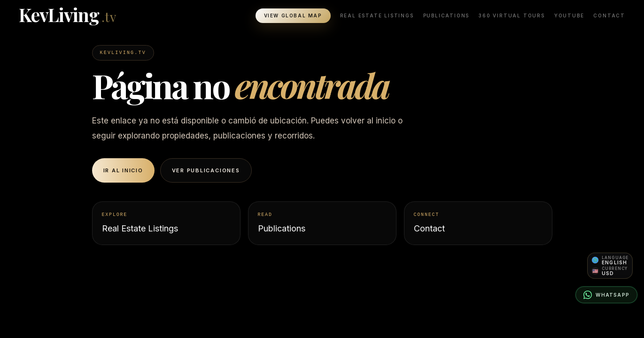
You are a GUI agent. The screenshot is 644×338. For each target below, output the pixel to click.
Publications (446, 16)
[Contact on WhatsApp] (606, 295)
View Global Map (293, 16)
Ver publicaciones (206, 170)
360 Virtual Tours (512, 16)
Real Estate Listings (377, 16)
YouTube (569, 16)
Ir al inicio (123, 170)
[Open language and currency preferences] (610, 266)
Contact (609, 16)
